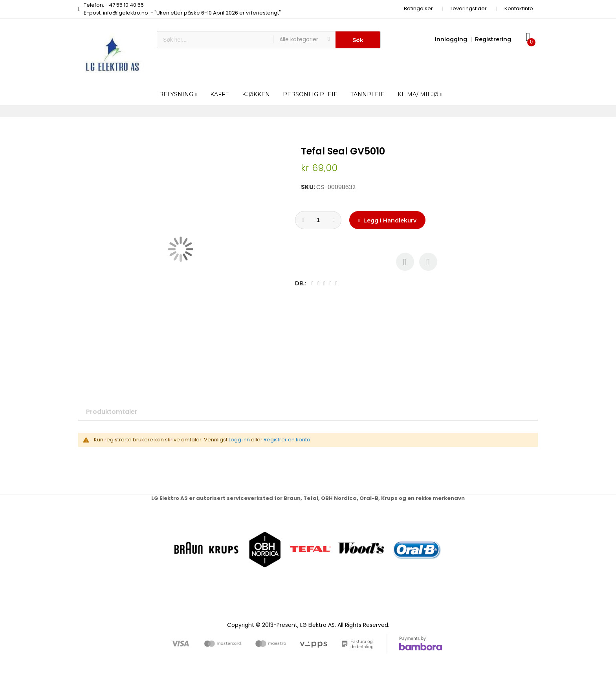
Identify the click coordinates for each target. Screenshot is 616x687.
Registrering (493, 39)
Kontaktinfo (519, 8)
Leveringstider (469, 8)
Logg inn (239, 440)
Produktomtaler (112, 412)
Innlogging (451, 39)
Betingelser (418, 8)
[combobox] (215, 40)
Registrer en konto (287, 440)
